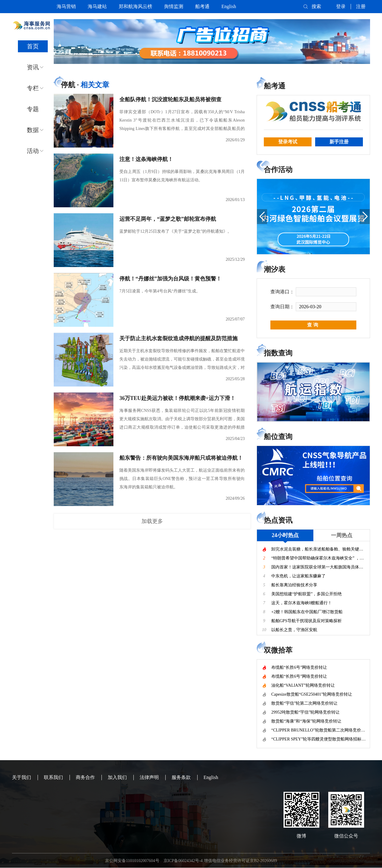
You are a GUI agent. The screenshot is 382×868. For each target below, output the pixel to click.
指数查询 (278, 353)
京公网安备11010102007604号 (132, 861)
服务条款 (181, 777)
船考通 (202, 6)
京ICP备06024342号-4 (183, 861)
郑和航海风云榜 (135, 6)
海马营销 (66, 6)
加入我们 (117, 777)
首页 (33, 46)
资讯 (33, 67)
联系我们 (53, 777)
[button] (262, 217)
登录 (341, 6)
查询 (313, 325)
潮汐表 (275, 269)
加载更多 (152, 521)
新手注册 (339, 142)
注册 (361, 6)
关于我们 (21, 777)
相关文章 (95, 85)
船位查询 (278, 437)
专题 (33, 109)
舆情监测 (174, 6)
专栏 (33, 88)
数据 (33, 130)
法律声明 (149, 777)
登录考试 (288, 142)
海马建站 (97, 6)
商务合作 (85, 777)
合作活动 (278, 170)
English (229, 6)
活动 (33, 151)
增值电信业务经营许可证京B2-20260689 (240, 861)
